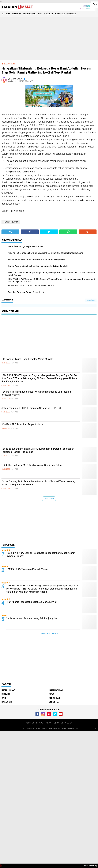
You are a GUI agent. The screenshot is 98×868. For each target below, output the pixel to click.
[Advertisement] (49, 38)
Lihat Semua (49, 499)
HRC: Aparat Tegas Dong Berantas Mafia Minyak (27, 359)
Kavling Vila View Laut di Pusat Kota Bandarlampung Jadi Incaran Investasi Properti (36, 393)
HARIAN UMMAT (10, 64)
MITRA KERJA (66, 723)
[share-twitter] (49, 232)
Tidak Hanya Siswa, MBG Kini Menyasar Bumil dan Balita (32, 465)
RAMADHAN (17, 14)
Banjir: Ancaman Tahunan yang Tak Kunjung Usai (32, 618)
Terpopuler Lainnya (49, 633)
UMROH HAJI (60, 14)
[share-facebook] (30, 232)
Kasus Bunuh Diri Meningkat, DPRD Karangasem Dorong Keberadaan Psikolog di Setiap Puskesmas (38, 450)
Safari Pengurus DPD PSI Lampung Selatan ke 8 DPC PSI (31, 408)
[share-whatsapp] (68, 232)
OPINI (40, 14)
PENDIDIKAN (71, 14)
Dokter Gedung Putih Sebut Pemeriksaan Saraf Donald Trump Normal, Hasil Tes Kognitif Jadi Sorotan (38, 483)
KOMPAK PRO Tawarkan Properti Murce (22, 424)
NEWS (8, 14)
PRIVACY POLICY (52, 723)
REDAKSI (40, 723)
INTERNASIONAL (29, 14)
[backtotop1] (95, 728)
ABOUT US (30, 723)
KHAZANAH (48, 14)
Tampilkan (91, 300)
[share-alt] (10, 232)
